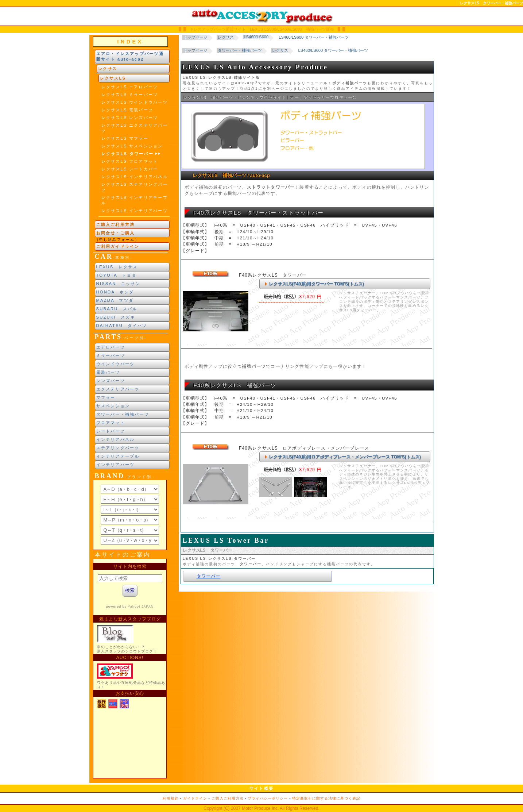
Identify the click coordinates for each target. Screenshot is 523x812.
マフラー (106, 397)
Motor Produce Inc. (260, 808)
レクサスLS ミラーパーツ (130, 95)
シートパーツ (111, 431)
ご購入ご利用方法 (116, 224)
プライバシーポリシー (268, 798)
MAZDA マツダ (115, 300)
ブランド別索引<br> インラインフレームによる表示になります (130, 515)
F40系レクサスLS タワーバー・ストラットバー (259, 213)
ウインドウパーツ (116, 364)
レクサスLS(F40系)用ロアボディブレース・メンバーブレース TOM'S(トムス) (345, 457)
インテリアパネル (116, 439)
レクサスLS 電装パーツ (127, 110)
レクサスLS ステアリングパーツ (135, 187)
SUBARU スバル (117, 309)
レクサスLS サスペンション (132, 146)
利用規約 (171, 798)
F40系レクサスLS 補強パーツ (235, 385)
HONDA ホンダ (115, 292)
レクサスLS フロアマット (130, 161)
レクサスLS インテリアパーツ (135, 211)
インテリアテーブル (118, 456)
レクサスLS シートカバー (130, 169)
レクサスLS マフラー (125, 138)
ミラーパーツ (111, 355)
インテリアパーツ (116, 465)
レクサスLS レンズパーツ (130, 118)
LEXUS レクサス (117, 267)
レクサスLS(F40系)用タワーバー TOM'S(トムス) (316, 284)
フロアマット (111, 423)
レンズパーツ (111, 381)
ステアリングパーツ (118, 448)
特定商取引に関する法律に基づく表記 (326, 798)
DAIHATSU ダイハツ (122, 326)
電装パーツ (108, 372)
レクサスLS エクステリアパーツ (135, 128)
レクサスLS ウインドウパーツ (135, 102)
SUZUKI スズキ (116, 317)
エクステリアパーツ (118, 389)
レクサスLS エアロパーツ (130, 87)
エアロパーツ (111, 347)
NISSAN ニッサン (118, 284)
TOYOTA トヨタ (117, 275)
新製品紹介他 (130, 669)
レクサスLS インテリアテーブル (135, 200)
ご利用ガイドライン (118, 246)
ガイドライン (195, 798)
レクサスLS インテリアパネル (135, 177)
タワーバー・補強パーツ (123, 414)
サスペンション (113, 406)
